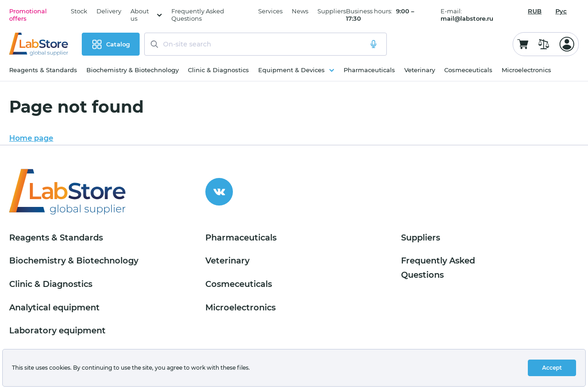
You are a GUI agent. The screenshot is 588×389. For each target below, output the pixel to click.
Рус (561, 11)
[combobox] (535, 11)
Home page (31, 138)
